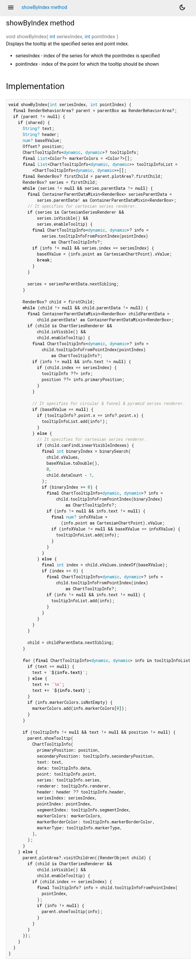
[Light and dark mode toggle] (182, 7)
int (52, 36)
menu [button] (11, 7)
